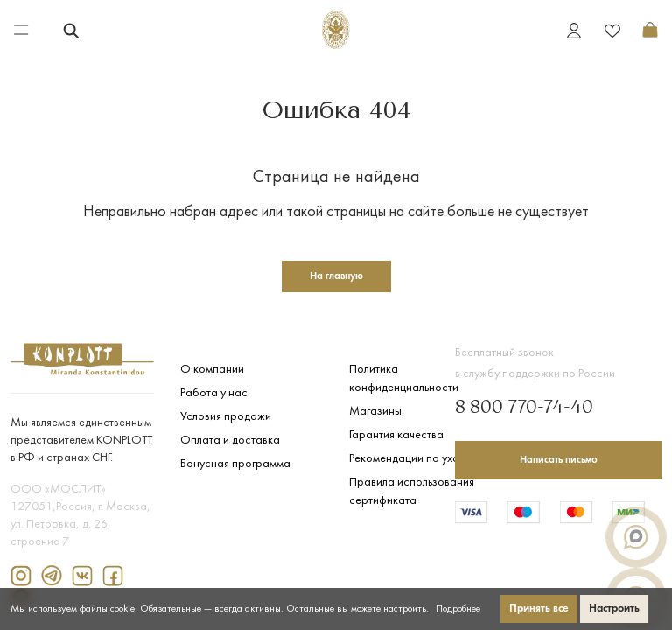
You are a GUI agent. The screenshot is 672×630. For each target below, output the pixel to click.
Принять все (539, 609)
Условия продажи (226, 417)
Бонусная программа (235, 464)
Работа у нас (214, 393)
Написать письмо (559, 460)
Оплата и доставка (230, 441)
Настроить (614, 609)
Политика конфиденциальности (404, 379)
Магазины (375, 412)
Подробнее (458, 609)
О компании (212, 370)
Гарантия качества (396, 435)
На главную (336, 276)
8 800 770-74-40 (524, 409)
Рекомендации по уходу (410, 459)
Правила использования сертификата (412, 492)
